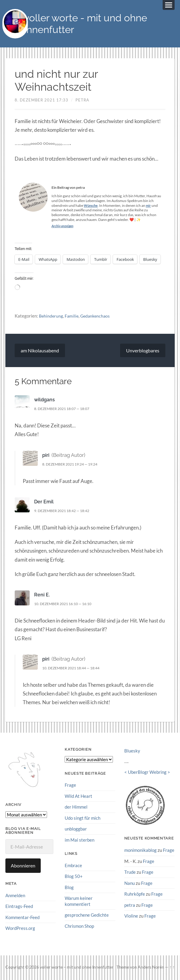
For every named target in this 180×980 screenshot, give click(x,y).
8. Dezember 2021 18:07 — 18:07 (65, 409)
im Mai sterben (80, 840)
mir (150, 206)
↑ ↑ (172, 968)
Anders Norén (151, 968)
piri (46, 456)
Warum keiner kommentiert (79, 901)
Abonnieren (23, 866)
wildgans (45, 400)
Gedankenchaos (98, 316)
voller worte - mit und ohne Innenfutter (89, 24)
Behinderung (52, 316)
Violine (131, 916)
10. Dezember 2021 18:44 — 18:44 (75, 668)
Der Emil (44, 502)
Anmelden (15, 896)
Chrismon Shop (79, 926)
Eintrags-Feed (19, 907)
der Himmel (76, 807)
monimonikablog (140, 851)
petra (82, 101)
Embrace (73, 866)
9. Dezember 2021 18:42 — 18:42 (65, 511)
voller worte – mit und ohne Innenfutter (77, 968)
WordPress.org (20, 929)
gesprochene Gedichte (87, 915)
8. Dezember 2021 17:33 (41, 101)
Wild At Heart (78, 797)
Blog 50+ (74, 876)
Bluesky (132, 751)
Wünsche (91, 206)
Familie (73, 316)
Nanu (130, 883)
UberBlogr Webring (147, 773)
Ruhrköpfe (135, 894)
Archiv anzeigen (63, 226)
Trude (130, 872)
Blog (69, 887)
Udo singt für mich (83, 818)
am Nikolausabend (40, 351)
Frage (70, 786)
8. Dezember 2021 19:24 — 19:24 (74, 465)
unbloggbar (76, 829)
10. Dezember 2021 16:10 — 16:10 (67, 604)
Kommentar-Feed (22, 918)
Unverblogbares (143, 351)
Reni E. (42, 595)
